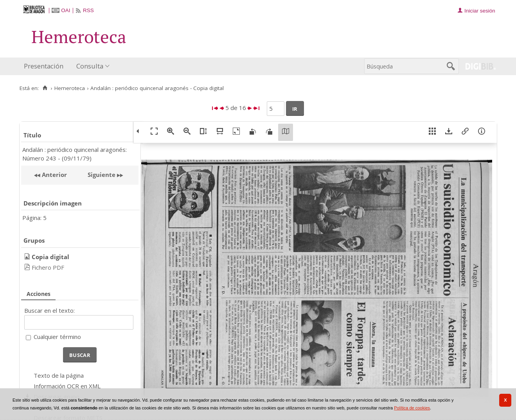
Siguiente (102, 175)
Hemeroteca (70, 88)
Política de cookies (412, 408)
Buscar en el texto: (49, 310)
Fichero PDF (48, 267)
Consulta (90, 66)
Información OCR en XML (67, 386)
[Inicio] (45, 88)
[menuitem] (45, 66)
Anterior (54, 175)
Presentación (44, 66)
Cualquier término (57, 337)
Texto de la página (59, 375)
